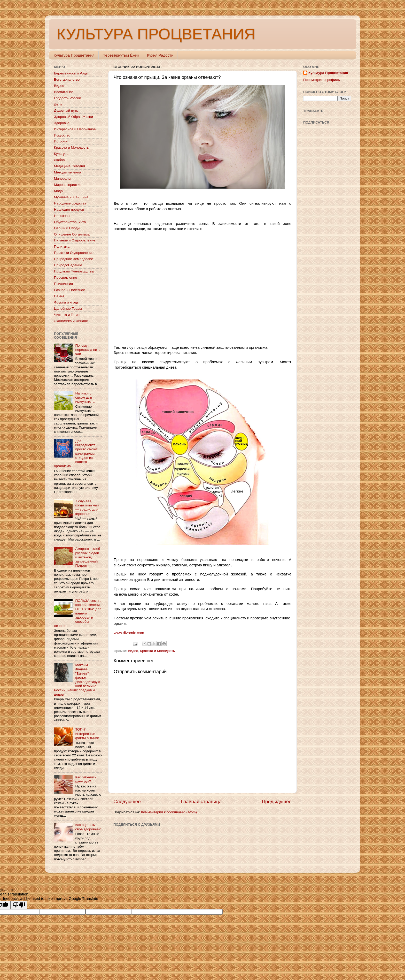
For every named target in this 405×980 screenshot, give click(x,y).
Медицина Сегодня (69, 166)
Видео (133, 651)
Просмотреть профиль (322, 80)
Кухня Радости (160, 55)
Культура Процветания (74, 55)
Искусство (62, 135)
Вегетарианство (67, 79)
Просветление (65, 278)
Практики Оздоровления (74, 253)
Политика (62, 246)
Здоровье (62, 123)
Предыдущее (277, 802)
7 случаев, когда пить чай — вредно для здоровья (87, 507)
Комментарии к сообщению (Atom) (169, 812)
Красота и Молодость (157, 651)
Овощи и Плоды (67, 228)
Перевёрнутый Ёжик (121, 55)
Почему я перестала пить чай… (88, 350)
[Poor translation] (19, 905)
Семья (59, 296)
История (61, 141)
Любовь (60, 160)
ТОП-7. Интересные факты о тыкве (87, 734)
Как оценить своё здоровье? (88, 827)
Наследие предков (69, 210)
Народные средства (70, 203)
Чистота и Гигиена (69, 315)
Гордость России (68, 98)
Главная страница (201, 802)
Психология (63, 284)
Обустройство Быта (70, 222)
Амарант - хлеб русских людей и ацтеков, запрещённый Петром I (88, 557)
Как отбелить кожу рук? (86, 779)
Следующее (127, 802)
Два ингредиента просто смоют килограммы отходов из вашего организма (76, 453)
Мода (58, 191)
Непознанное (65, 216)
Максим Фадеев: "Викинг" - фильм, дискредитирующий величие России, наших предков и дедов (77, 680)
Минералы (63, 178)
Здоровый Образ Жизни (73, 117)
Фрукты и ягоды (67, 302)
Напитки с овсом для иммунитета (85, 397)
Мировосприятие (68, 185)
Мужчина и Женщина (71, 197)
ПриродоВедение (68, 265)
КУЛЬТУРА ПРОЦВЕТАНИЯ (156, 34)
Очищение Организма (72, 234)
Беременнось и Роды (71, 73)
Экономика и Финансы (72, 321)
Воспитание (64, 92)
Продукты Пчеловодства (74, 271)
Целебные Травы (68, 309)
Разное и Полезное (69, 290)
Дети (58, 104)
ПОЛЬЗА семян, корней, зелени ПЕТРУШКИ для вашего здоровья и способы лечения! (78, 613)
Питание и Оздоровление (75, 240)
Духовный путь (66, 111)
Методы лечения (68, 172)
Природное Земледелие (73, 259)
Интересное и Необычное (75, 129)
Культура (61, 154)
